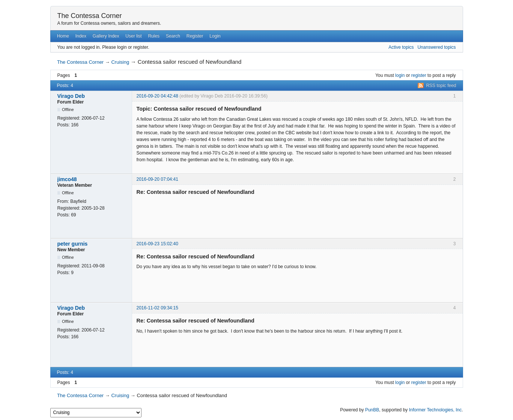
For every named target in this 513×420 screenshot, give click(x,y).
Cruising (120, 62)
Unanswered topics (436, 47)
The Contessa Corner (90, 16)
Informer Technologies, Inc (436, 410)
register (419, 75)
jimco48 (67, 179)
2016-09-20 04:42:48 (157, 96)
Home (63, 36)
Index (81, 36)
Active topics (401, 47)
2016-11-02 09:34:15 (157, 308)
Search (173, 36)
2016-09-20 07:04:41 (157, 179)
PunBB (372, 410)
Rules (154, 36)
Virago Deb (71, 96)
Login (215, 36)
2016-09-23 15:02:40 (157, 244)
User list (133, 36)
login (400, 75)
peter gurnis (73, 244)
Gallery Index (106, 36)
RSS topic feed (441, 85)
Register (195, 36)
